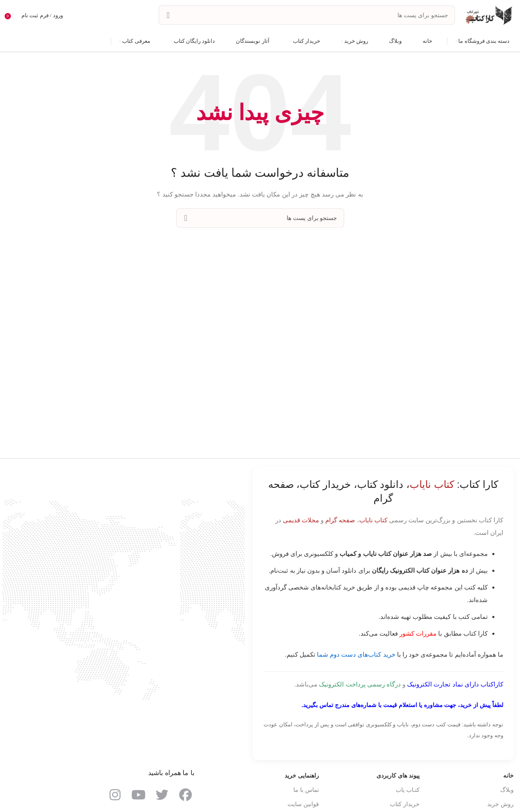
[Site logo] (489, 15)
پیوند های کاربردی (398, 776)
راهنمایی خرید (302, 776)
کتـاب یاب (408, 791)
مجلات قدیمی (301, 521)
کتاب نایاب (373, 521)
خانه (508, 776)
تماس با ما (306, 791)
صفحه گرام (340, 521)
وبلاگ (507, 791)
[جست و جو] (307, 16)
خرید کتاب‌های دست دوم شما (356, 655)
